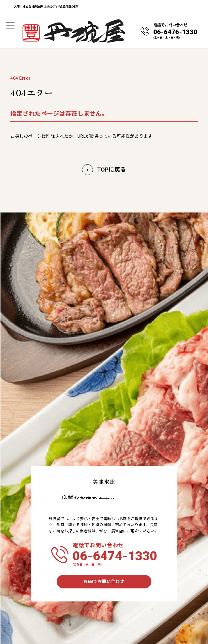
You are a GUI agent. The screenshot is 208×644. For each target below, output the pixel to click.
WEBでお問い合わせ (104, 582)
